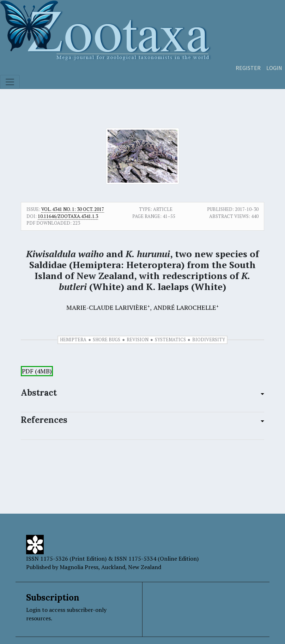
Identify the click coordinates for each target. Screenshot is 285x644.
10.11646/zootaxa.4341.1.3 (68, 216)
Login (274, 68)
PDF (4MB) (37, 371)
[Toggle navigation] (10, 82)
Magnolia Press (79, 567)
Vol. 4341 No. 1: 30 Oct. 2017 (73, 209)
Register (248, 68)
